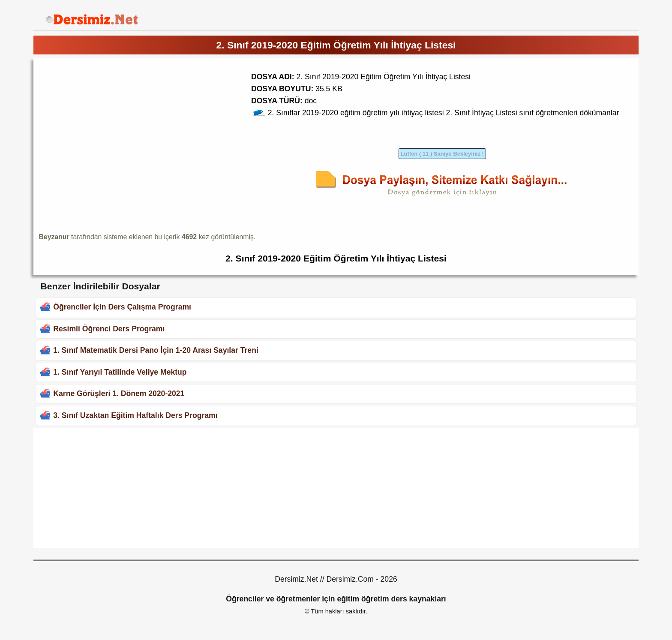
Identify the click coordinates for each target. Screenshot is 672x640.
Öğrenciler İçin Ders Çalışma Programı (122, 307)
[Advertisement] (111, 123)
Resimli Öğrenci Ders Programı (109, 329)
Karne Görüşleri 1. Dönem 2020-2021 (119, 394)
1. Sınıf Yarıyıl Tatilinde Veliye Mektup (120, 372)
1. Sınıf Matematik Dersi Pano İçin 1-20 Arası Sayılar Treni (156, 350)
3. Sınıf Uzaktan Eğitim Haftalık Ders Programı (135, 415)
